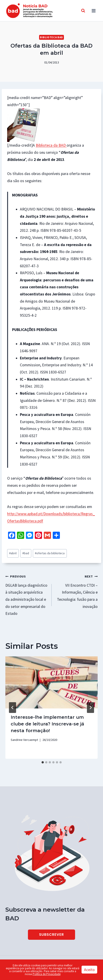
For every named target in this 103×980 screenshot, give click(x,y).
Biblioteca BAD (51, 37)
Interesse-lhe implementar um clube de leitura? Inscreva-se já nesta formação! (47, 724)
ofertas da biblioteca (50, 553)
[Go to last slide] (13, 708)
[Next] (90, 708)
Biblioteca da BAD (51, 145)
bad (26, 553)
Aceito (89, 970)
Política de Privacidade (47, 974)
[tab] (43, 762)
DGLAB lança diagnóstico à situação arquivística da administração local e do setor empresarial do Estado (26, 594)
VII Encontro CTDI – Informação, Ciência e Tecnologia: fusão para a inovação (77, 591)
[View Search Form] (83, 11)
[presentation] (51, 682)
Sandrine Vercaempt (24, 740)
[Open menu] (94, 11)
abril (13, 553)
